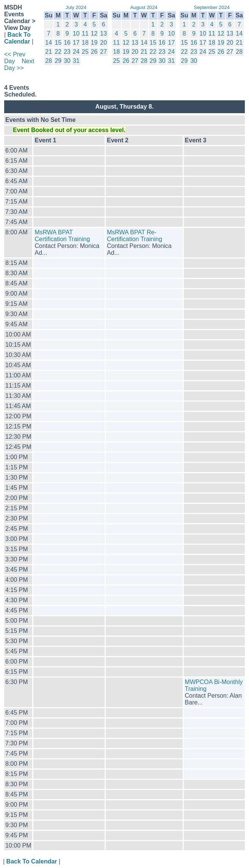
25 (85, 52)
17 (76, 43)
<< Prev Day (15, 58)
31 (76, 61)
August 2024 (144, 7)
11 (85, 34)
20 (103, 43)
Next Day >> (19, 65)
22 (58, 52)
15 (58, 43)
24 (76, 52)
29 (58, 61)
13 (103, 34)
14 (49, 43)
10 (76, 34)
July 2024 (76, 7)
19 (94, 43)
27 (103, 52)
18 (85, 43)
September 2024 (212, 7)
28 (49, 61)
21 (49, 52)
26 (94, 52)
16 (67, 43)
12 (94, 34)
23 (67, 52)
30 (67, 61)
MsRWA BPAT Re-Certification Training (135, 236)
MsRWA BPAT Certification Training (62, 236)
